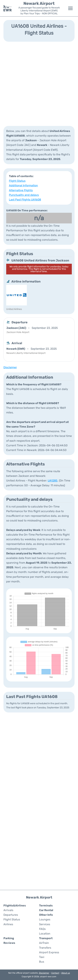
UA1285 (53, 481)
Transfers (45, 948)
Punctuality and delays (24, 195)
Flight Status (17, 181)
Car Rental (46, 910)
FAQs (42, 929)
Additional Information (23, 185)
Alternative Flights (21, 190)
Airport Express (49, 952)
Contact (55, 973)
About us (66, 973)
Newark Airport (39, 3)
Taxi (42, 957)
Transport (46, 938)
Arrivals (8, 910)
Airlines (8, 924)
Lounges (45, 919)
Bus (42, 962)
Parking (9, 938)
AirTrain (44, 943)
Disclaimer (44, 973)
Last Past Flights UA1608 (25, 200)
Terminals (46, 905)
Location (45, 934)
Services (45, 924)
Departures (11, 915)
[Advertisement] (39, 83)
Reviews (9, 943)
